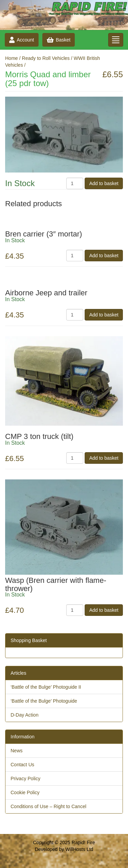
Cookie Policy (25, 792)
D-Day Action (25, 715)
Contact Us (22, 765)
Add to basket (104, 183)
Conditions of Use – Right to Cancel (48, 806)
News (17, 751)
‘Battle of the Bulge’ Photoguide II (46, 687)
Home (11, 58)
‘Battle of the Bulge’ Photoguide (44, 701)
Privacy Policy (25, 779)
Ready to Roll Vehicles (46, 58)
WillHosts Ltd (79, 849)
